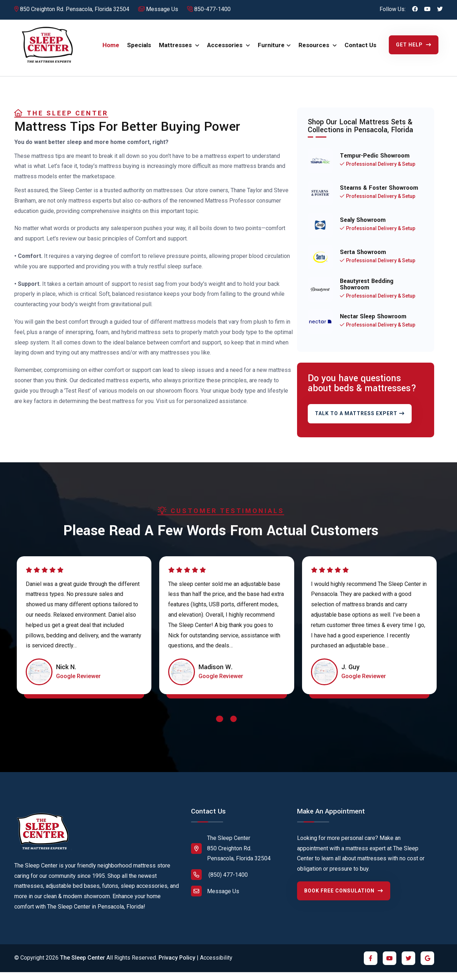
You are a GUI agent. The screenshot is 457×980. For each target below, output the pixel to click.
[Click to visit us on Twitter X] (440, 9)
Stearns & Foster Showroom (379, 194)
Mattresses (176, 48)
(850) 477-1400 (219, 881)
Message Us (158, 9)
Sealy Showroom (363, 226)
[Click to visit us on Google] (427, 964)
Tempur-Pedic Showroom (375, 162)
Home (111, 48)
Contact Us (360, 48)
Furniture (271, 48)
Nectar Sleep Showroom (373, 323)
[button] (220, 727)
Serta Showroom (363, 258)
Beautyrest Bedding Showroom (367, 290)
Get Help (414, 48)
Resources (315, 48)
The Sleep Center (82, 964)
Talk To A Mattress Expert (360, 420)
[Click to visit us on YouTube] (427, 9)
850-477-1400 (209, 9)
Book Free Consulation (344, 897)
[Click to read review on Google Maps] (78, 683)
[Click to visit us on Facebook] (415, 9)
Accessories (225, 48)
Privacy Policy (177, 964)
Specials (139, 48)
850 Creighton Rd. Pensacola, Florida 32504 (72, 9)
